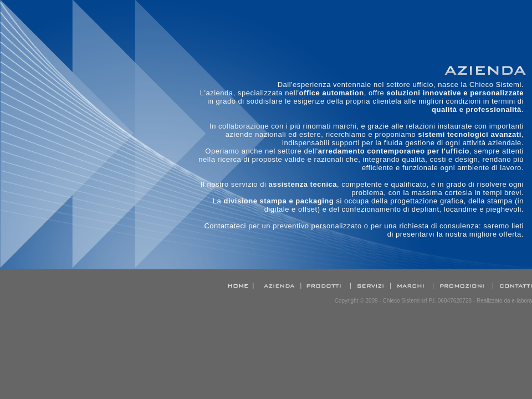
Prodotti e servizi (326, 286)
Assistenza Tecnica (370, 286)
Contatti (513, 286)
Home (242, 286)
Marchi (413, 286)
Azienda (281, 286)
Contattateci (225, 226)
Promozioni (464, 286)
